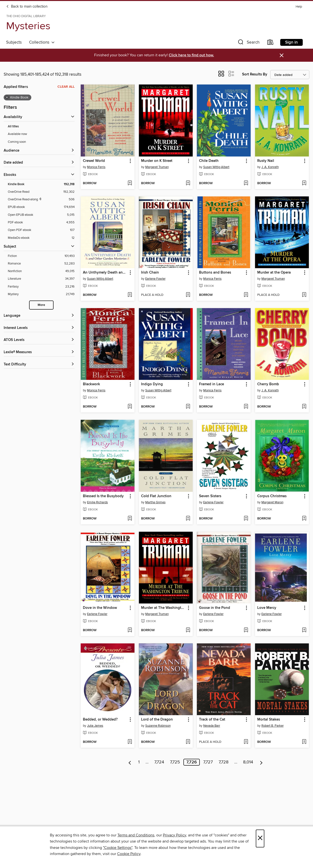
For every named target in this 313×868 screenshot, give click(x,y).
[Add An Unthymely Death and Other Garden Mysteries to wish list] (130, 295)
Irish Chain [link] (150, 273)
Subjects (14, 42)
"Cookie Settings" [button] (118, 848)
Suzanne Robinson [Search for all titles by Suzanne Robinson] (158, 726)
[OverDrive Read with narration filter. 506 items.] (41, 199)
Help (299, 7)
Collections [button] (42, 42)
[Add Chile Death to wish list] (246, 183)
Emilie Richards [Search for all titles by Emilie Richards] (97, 502)
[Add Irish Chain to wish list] (188, 295)
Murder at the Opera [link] (274, 273)
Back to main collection (27, 7)
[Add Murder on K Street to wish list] (188, 183)
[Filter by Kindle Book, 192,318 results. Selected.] (41, 184)
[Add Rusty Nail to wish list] (304, 183)
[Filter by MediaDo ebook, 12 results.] (41, 238)
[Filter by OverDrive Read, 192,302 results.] (41, 192)
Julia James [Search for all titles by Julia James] (95, 726)
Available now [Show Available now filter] (17, 134)
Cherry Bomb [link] (268, 384)
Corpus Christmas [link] (272, 496)
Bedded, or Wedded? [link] (100, 720)
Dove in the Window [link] (100, 608)
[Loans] (270, 43)
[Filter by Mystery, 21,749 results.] (41, 294)
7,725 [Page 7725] (175, 762)
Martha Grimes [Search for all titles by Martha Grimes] (155, 502)
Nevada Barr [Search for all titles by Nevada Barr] (212, 726)
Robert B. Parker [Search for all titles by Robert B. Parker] (273, 726)
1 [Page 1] (139, 762)
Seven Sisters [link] (210, 496)
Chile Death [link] (209, 161)
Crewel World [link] (94, 161)
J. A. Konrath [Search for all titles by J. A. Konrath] (270, 167)
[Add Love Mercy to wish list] (304, 630)
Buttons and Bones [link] (215, 273)
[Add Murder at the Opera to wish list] (304, 295)
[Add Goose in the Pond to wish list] (246, 630)
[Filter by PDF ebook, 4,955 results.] (41, 223)
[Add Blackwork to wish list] (130, 407)
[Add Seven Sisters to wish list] (246, 519)
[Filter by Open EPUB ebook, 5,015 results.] (41, 215)
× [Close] (260, 838)
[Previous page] (130, 762)
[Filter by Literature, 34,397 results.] (41, 279)
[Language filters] (39, 316)
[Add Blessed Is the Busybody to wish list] (130, 519)
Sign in (291, 42)
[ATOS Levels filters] (39, 340)
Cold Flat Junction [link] (156, 496)
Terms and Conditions (136, 835)
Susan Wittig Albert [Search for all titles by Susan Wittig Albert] (216, 167)
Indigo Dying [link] (152, 384)
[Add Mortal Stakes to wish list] (304, 742)
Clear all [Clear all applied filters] (66, 87)
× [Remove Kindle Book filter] (7, 97)
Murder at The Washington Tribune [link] (163, 608)
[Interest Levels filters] (39, 328)
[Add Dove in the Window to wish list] (130, 630)
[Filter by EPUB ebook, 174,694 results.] (41, 207)
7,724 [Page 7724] (159, 762)
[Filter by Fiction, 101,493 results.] (41, 256)
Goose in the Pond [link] (215, 608)
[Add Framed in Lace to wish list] (246, 407)
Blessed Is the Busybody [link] (103, 496)
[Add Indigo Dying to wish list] (188, 407)
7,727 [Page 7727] (208, 762)
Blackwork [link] (91, 384)
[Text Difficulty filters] (39, 365)
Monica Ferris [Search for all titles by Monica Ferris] (96, 167)
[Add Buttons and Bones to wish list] (246, 295)
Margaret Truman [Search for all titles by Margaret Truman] (157, 167)
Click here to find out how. (191, 55)
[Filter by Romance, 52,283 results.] (41, 264)
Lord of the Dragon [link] (157, 720)
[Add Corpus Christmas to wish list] (304, 519)
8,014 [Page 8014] (248, 762)
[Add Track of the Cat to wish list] (246, 742)
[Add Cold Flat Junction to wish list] (188, 519)
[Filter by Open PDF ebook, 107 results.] (41, 230)
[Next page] (261, 762)
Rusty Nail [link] (266, 161)
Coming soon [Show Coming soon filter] (17, 142)
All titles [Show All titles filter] (13, 127)
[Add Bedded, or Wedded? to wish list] (130, 742)
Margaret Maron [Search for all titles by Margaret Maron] (272, 502)
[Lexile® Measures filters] (39, 352)
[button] (248, 43)
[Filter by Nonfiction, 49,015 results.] (41, 271)
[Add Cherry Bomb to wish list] (304, 407)
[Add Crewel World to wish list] (130, 183)
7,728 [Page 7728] (224, 762)
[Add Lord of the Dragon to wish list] (188, 742)
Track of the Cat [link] (212, 720)
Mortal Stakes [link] (269, 720)
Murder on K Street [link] (157, 161)
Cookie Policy (129, 854)
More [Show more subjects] (41, 305)
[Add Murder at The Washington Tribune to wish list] (188, 630)
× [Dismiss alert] (282, 55)
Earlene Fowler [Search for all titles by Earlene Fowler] (155, 279)
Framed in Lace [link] (212, 384)
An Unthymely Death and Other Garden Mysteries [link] (105, 273)
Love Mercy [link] (267, 608)
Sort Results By (255, 74)
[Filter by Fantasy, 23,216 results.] (41, 287)
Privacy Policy (174, 835)
